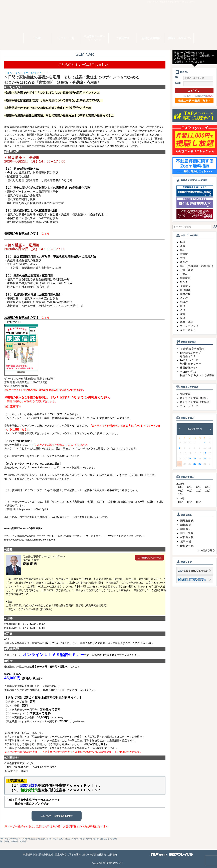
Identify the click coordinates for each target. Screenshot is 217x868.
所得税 (184, 302)
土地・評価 (186, 270)
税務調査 (185, 290)
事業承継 (185, 278)
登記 (182, 250)
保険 (182, 318)
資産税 (184, 262)
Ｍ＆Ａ (184, 282)
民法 (182, 258)
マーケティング (189, 326)
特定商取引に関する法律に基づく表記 (75, 854)
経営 (182, 314)
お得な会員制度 (151, 38)
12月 (181, 494)
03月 (199, 502)
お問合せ (113, 854)
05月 (190, 487)
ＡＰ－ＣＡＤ (188, 330)
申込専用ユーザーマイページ (94, 38)
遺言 (182, 246)
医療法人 (185, 286)
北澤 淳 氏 (185, 542)
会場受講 (185, 394)
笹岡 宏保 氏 (187, 521)
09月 (190, 491)
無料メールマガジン (179, 38)
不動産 (184, 274)
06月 (199, 487)
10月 (199, 491)
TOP (2, 839)
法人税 (184, 298)
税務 (182, 306)
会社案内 (101, 854)
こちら (210, 96)
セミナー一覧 (66, 38)
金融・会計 (186, 322)
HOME (38, 38)
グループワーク (189, 406)
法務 (182, 310)
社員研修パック (189, 368)
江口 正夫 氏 (187, 533)
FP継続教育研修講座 (192, 349)
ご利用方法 (123, 38)
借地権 (184, 254)
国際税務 (185, 294)
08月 (181, 491)
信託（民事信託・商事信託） (197, 266)
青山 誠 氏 (185, 525)
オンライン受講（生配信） (196, 402)
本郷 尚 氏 (185, 529)
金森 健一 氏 (187, 546)
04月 (181, 487)
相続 (182, 242)
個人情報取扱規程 (44, 854)
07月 (208, 487)
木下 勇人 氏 (187, 537)
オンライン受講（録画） (194, 398)
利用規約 (28, 854)
